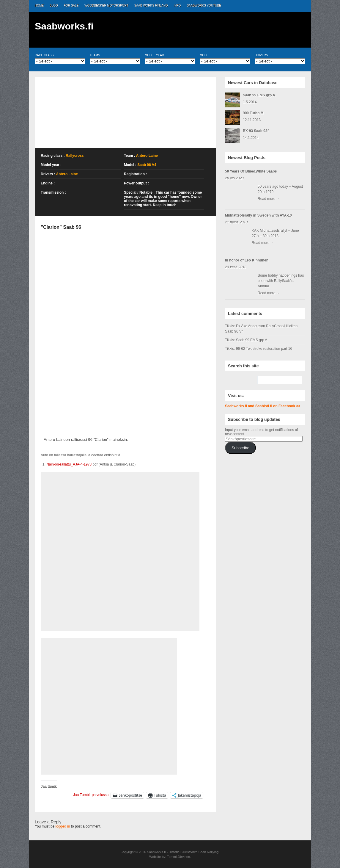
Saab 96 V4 (147, 165)
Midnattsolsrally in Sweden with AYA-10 (258, 215)
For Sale (71, 6)
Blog (54, 6)
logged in (63, 826)
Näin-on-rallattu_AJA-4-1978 (69, 464)
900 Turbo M (253, 113)
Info (177, 6)
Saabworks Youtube (204, 6)
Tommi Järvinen (178, 857)
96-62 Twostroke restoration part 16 (264, 349)
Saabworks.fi (64, 26)
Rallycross (75, 156)
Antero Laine (147, 156)
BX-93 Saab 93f (256, 131)
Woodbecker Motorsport (106, 6)
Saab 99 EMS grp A (259, 95)
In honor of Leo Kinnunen (247, 260)
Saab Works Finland (151, 6)
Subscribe (240, 448)
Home (39, 6)
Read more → (269, 199)
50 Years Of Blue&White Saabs (251, 171)
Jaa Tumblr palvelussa (91, 795)
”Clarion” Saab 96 (61, 227)
